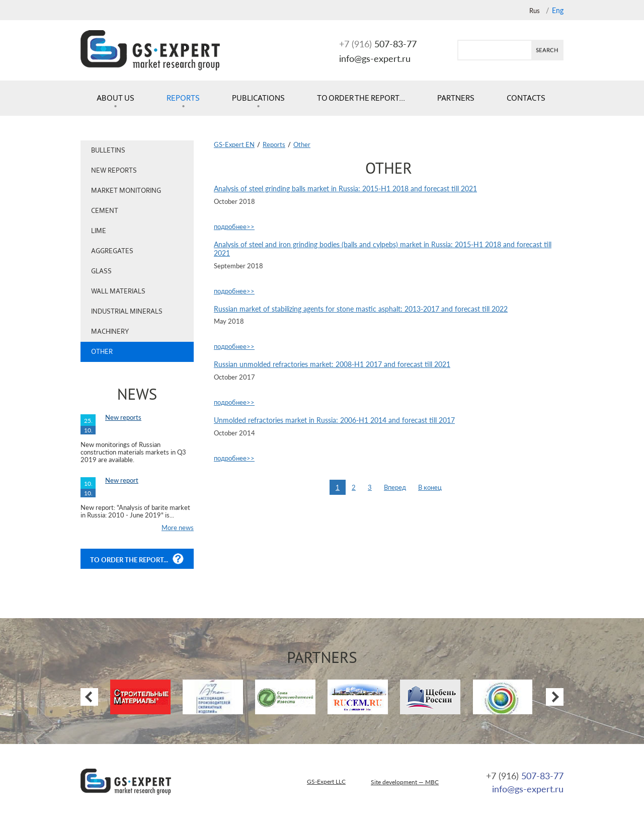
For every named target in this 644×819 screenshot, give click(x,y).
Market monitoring (126, 191)
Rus (535, 11)
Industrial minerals (127, 311)
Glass (101, 271)
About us (115, 98)
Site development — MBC (405, 782)
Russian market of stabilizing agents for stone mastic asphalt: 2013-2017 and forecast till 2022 (361, 309)
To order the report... (361, 98)
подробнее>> (234, 227)
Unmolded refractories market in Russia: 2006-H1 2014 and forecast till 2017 (334, 420)
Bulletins (108, 150)
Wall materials (118, 291)
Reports (183, 98)
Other (102, 352)
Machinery (110, 331)
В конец (430, 487)
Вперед (395, 487)
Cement (105, 211)
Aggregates (112, 251)
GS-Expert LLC (326, 781)
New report (122, 480)
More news (178, 528)
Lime (99, 231)
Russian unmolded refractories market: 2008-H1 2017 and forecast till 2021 (332, 364)
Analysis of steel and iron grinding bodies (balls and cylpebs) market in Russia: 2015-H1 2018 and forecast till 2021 (383, 249)
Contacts (526, 98)
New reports (114, 170)
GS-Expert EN (234, 144)
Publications (258, 98)
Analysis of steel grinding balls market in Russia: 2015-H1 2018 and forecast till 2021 (345, 189)
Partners (456, 98)
